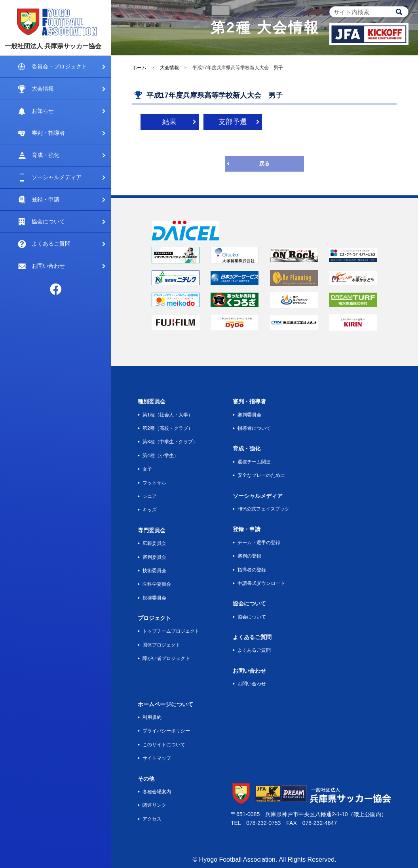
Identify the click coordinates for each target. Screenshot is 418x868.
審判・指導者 (48, 133)
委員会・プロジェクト (59, 66)
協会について (48, 221)
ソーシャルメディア (57, 177)
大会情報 (43, 89)
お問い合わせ (48, 266)
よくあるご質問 (51, 244)
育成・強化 (46, 155)
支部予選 (233, 122)
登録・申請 (46, 199)
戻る (264, 164)
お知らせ (43, 111)
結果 (169, 122)
